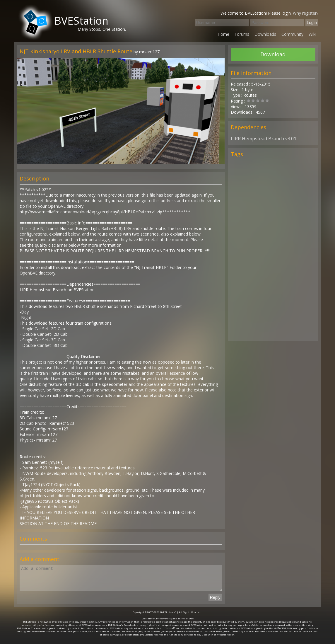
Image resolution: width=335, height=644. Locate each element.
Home (223, 34)
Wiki (312, 34)
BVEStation (81, 21)
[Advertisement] (273, 253)
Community (292, 34)
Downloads (265, 34)
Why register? (306, 13)
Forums (242, 34)
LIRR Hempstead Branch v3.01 (264, 139)
